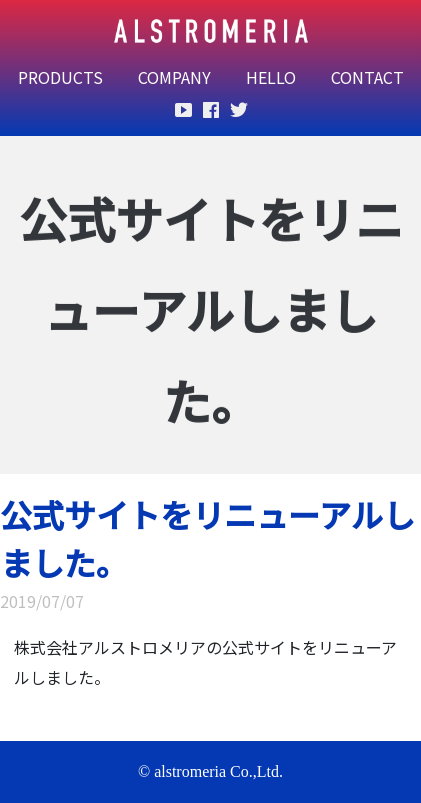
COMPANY (174, 77)
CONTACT (367, 77)
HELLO (271, 77)
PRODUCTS (60, 77)
